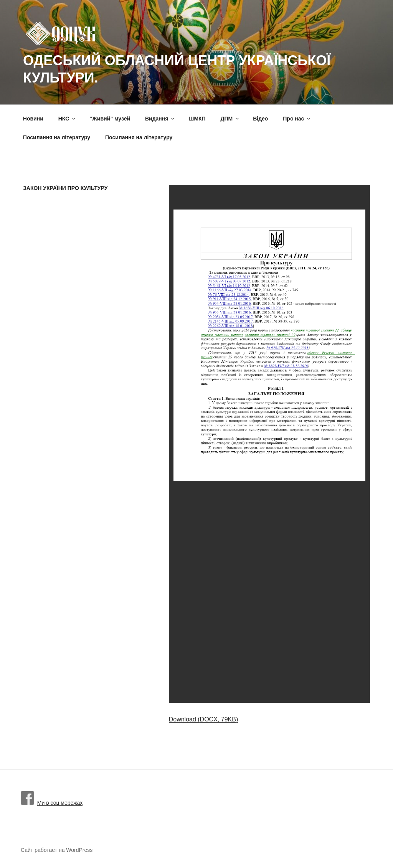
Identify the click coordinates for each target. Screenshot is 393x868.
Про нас (297, 119)
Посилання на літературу (57, 137)
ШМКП (197, 119)
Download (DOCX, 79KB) (204, 719)
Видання (160, 119)
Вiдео (260, 119)
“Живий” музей (110, 119)
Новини (33, 119)
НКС (68, 119)
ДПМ (230, 119)
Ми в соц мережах (52, 803)
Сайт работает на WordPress (57, 850)
